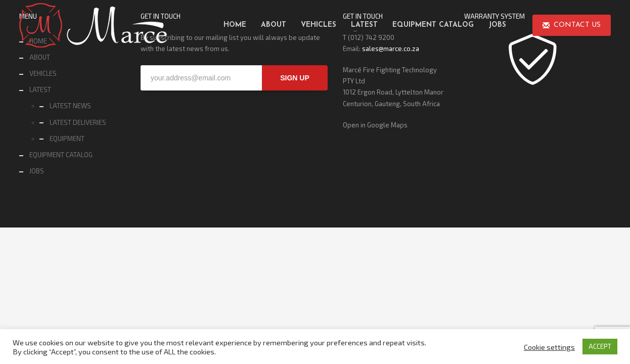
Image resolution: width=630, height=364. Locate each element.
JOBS (37, 171)
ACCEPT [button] (600, 346)
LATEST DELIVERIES (78, 122)
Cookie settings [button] (549, 347)
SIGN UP (295, 78)
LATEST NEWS (70, 106)
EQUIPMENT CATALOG (61, 155)
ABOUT (40, 57)
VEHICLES (43, 73)
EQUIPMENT (67, 139)
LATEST (40, 89)
